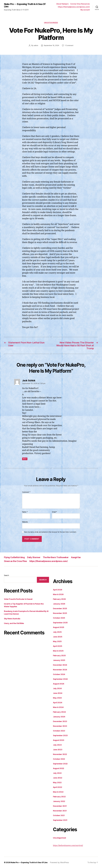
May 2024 (57, 698)
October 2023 (59, 731)
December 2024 (60, 665)
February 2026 (59, 599)
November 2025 (60, 613)
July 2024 (57, 688)
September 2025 (60, 623)
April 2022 (57, 787)
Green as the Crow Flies (15, 561)
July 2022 (57, 773)
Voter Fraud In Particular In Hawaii (18, 599)
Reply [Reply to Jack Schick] (25, 459)
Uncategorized (51, 23)
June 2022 (58, 778)
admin (36, 45)
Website (25, 522)
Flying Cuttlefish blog (14, 557)
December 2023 (60, 721)
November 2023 (60, 726)
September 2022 (60, 764)
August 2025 (59, 627)
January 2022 (59, 801)
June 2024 (58, 693)
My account (85, 10)
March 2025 (58, 651)
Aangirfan (76, 557)
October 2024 (59, 674)
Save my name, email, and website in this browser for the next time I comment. (50, 532)
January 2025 (59, 660)
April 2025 (58, 646)
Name (25, 512)
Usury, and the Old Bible (14, 623)
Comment (26, 492)
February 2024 (59, 712)
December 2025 (60, 608)
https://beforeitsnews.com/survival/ (68, 845)
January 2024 (59, 717)
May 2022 (57, 782)
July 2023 (57, 745)
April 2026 (58, 590)
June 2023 (58, 749)
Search (6, 575)
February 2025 (59, 655)
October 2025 (59, 618)
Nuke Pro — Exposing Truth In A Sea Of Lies (29, 862)
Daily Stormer (34, 557)
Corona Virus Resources (80, 4)
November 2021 (60, 811)
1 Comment (69, 45)
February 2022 (59, 797)
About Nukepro (62, 4)
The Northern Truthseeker (56, 557)
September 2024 (60, 679)
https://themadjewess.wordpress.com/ (74, 7)
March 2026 (58, 594)
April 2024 (58, 702)
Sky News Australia (12, 619)
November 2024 (60, 670)
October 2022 (59, 759)
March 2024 (58, 707)
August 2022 (59, 768)
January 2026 (59, 604)
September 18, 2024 (51, 45)
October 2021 (59, 815)
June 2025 (58, 637)
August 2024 (59, 684)
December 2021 (60, 806)
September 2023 (60, 735)
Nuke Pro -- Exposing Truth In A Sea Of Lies (25, 5)
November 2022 (60, 754)
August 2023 (59, 740)
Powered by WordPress (60, 862)
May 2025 (57, 641)
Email (54, 512)
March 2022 (58, 792)
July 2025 (57, 632)
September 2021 (60, 820)
